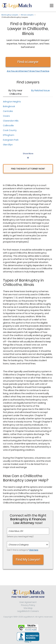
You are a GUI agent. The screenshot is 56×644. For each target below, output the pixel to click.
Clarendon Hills (11, 121)
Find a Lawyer (28, 62)
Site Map (28, 608)
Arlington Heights (12, 102)
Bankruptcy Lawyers (10, 15)
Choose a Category (19, 545)
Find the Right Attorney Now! (28, 169)
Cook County (10, 130)
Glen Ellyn (8, 145)
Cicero (6, 116)
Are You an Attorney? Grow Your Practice (28, 71)
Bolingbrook (9, 106)
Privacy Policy (28, 605)
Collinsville (8, 126)
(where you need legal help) (20, 536)
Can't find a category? (23, 550)
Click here (34, 550)
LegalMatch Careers (28, 611)
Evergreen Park (11, 140)
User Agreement (28, 602)
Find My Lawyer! (28, 560)
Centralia (8, 111)
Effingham (9, 135)
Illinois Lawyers (27, 15)
